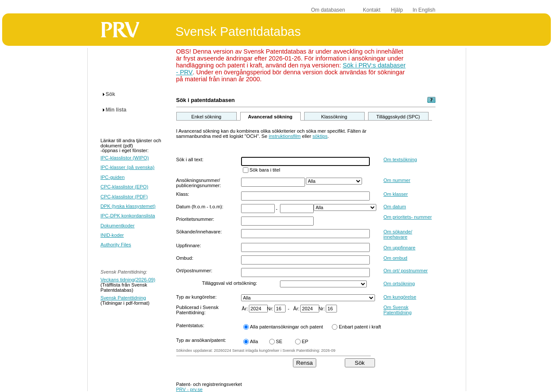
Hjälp (397, 10)
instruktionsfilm (285, 136)
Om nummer (397, 180)
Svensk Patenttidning (123, 298)
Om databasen (328, 10)
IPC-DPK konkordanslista (128, 216)
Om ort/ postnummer (406, 271)
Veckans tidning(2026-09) (128, 280)
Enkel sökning (207, 117)
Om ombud (396, 258)
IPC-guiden (113, 177)
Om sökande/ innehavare (398, 234)
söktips (320, 136)
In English (424, 10)
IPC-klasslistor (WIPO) (125, 158)
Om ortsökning (399, 284)
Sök (111, 94)
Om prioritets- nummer (408, 217)
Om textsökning (400, 159)
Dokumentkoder (118, 226)
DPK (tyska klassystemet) (128, 206)
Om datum (395, 207)
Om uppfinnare (400, 248)
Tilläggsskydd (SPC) (398, 117)
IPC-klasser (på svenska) (128, 167)
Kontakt (372, 10)
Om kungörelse (400, 297)
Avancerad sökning (270, 117)
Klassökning (334, 117)
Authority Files (116, 245)
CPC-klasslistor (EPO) (125, 187)
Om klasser (396, 194)
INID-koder (112, 235)
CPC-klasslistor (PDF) (124, 197)
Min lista (116, 110)
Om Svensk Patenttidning (398, 310)
